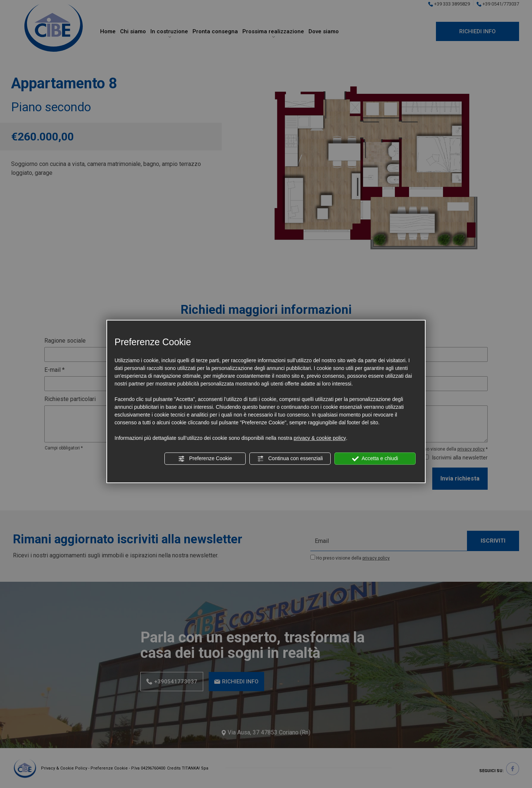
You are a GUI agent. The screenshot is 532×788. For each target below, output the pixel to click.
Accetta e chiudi (375, 459)
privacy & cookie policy (320, 438)
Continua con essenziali (290, 459)
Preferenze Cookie (205, 459)
